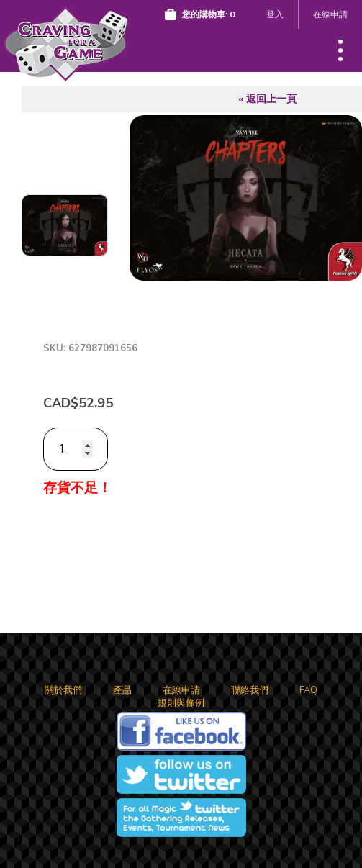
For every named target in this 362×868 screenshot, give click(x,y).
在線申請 (330, 14)
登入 (275, 14)
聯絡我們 (250, 690)
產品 (122, 690)
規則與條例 (181, 703)
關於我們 (63, 690)
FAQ (308, 690)
